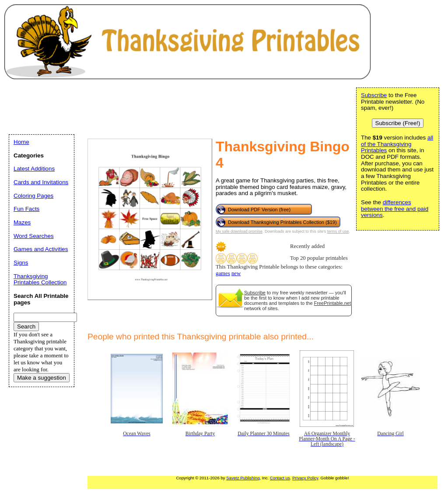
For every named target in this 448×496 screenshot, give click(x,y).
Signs (21, 263)
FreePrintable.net (332, 303)
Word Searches (34, 236)
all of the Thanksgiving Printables (397, 144)
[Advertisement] (168, 105)
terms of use (338, 231)
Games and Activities (41, 249)
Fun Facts (26, 209)
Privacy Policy (305, 478)
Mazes (22, 222)
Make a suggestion (42, 378)
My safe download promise (239, 231)
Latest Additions (34, 169)
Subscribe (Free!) (398, 123)
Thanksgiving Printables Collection (40, 279)
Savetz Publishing (243, 478)
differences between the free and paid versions (395, 209)
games (223, 273)
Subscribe (255, 293)
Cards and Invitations (41, 182)
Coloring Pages (33, 196)
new (236, 273)
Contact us (280, 478)
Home (21, 142)
